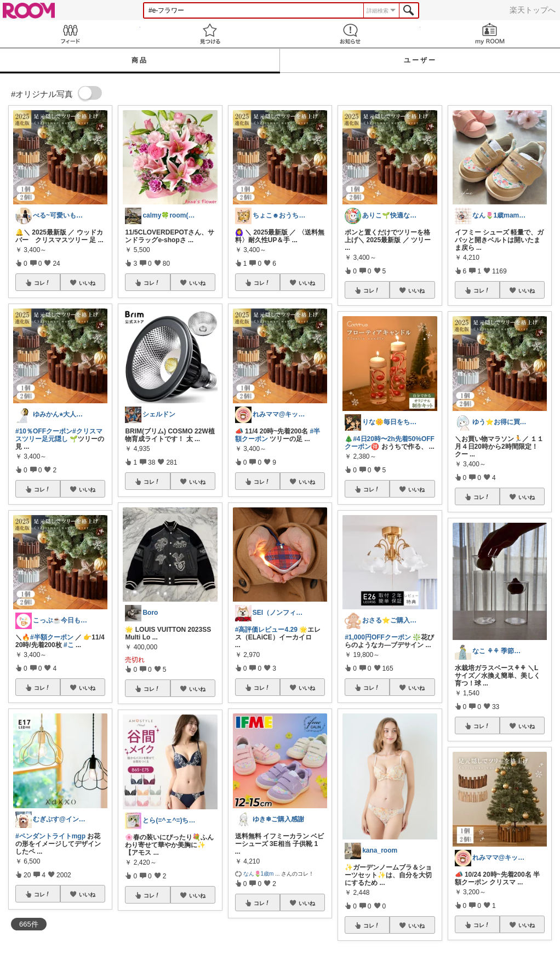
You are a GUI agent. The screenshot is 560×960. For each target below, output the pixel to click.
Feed (70, 34)
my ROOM (490, 34)
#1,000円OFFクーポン (378, 637)
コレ (42, 283)
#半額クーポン (52, 637)
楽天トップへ (533, 10)
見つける (210, 34)
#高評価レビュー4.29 (266, 630)
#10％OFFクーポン (44, 431)
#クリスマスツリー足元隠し (59, 435)
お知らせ (350, 34)
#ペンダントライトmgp (50, 836)
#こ (69, 645)
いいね (87, 283)
